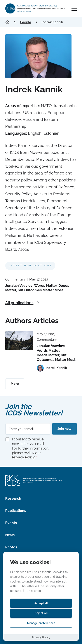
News (10, 535)
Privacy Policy (23, 457)
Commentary (15, 279)
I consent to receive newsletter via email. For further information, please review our (31, 448)
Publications (16, 511)
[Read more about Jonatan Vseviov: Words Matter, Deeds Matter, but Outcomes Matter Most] (19, 341)
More (15, 384)
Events (11, 523)
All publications (22, 303)
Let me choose (34, 591)
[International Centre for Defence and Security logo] (35, 8)
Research (13, 499)
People (26, 22)
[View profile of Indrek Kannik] (52, 368)
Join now (65, 429)
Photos (11, 547)
